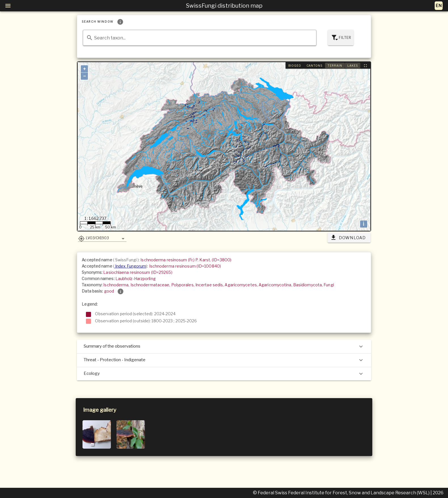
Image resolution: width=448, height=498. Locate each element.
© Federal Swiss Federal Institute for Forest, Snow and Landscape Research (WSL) (342, 493)
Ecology (224, 374)
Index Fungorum (130, 266)
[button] (102, 238)
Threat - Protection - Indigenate (224, 360)
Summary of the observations (224, 346)
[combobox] (199, 38)
